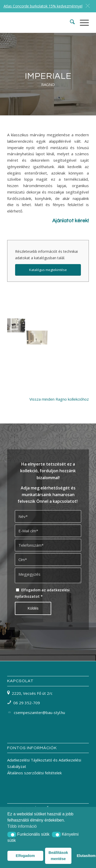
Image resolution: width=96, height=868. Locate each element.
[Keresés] (70, 23)
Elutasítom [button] (83, 856)
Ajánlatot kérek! (71, 221)
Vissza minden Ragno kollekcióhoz (59, 399)
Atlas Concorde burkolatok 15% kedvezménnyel (43, 6)
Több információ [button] (22, 826)
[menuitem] (70, 23)
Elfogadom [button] (25, 856)
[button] (12, 835)
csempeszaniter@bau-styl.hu (39, 712)
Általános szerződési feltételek (34, 773)
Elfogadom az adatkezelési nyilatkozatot (42, 593)
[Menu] (82, 23)
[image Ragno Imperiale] (18, 320)
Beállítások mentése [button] (58, 856)
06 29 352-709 (27, 703)
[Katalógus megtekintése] (48, 270)
